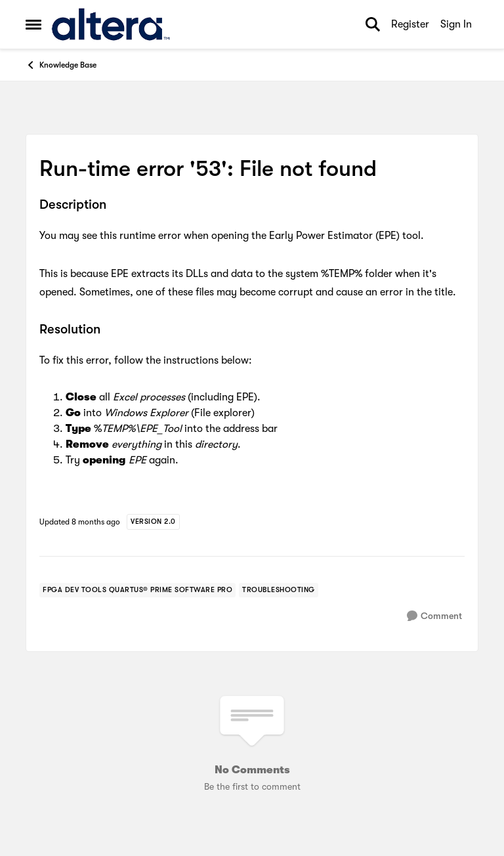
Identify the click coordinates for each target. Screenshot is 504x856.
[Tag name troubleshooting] (279, 590)
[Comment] (434, 616)
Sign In (456, 24)
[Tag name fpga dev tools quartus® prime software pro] (137, 590)
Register (410, 24)
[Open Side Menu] (33, 24)
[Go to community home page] (111, 24)
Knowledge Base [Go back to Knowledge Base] (61, 65)
